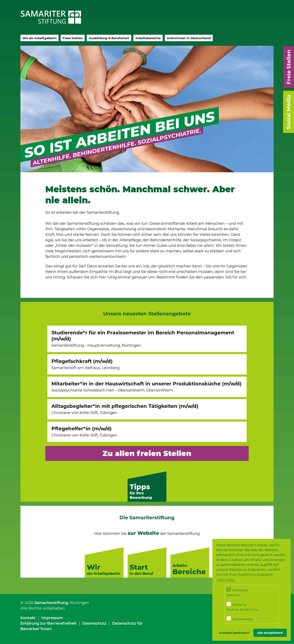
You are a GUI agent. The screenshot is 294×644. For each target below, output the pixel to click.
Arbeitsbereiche (148, 38)
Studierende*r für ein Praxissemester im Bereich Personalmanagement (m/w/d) (143, 339)
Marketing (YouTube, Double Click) (242, 607)
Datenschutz (94, 623)
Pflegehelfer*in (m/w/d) (84, 432)
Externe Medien (240, 619)
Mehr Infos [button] (226, 580)
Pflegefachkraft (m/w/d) (86, 364)
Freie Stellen (73, 38)
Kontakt (28, 618)
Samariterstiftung (51, 603)
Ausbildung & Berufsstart (109, 38)
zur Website (143, 533)
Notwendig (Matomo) (237, 592)
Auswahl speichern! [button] (234, 633)
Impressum (52, 618)
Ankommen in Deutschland (189, 38)
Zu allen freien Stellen (147, 453)
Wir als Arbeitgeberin (40, 38)
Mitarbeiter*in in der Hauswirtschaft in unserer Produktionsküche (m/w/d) (146, 387)
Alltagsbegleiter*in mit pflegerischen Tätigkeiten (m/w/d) (125, 409)
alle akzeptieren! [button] (270, 633)
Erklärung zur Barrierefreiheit (48, 623)
